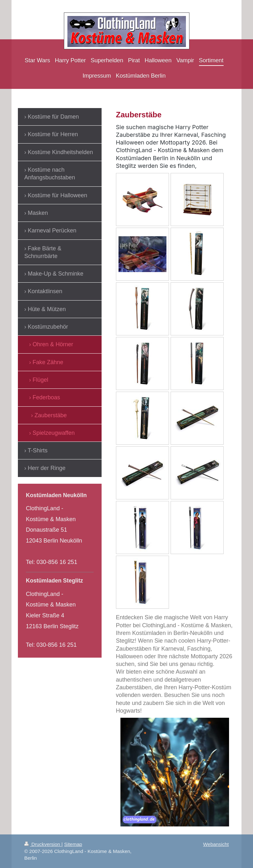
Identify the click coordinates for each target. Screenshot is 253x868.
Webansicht (216, 844)
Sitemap (73, 844)
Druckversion (43, 844)
